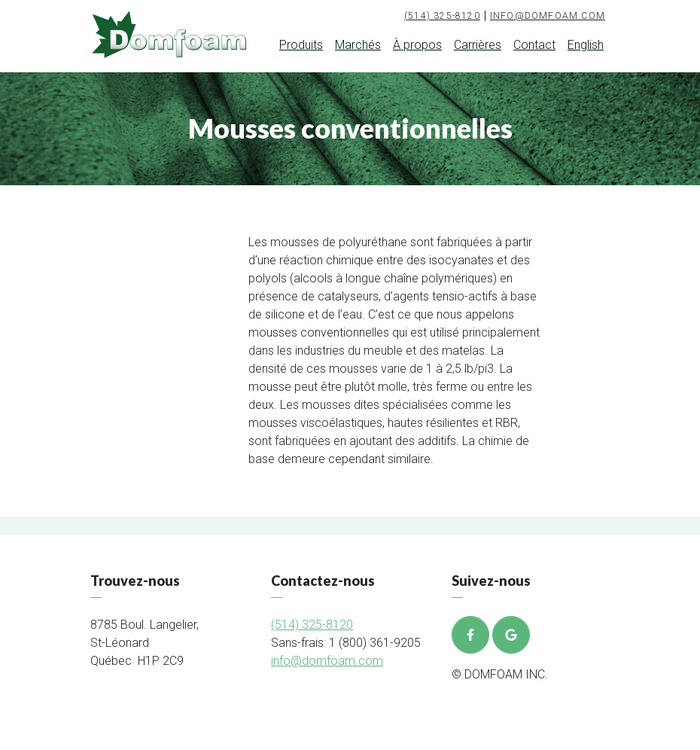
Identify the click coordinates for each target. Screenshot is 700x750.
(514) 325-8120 (442, 16)
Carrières (478, 45)
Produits (301, 45)
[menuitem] (586, 48)
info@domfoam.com (548, 16)
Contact (534, 45)
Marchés (358, 45)
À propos (417, 45)
